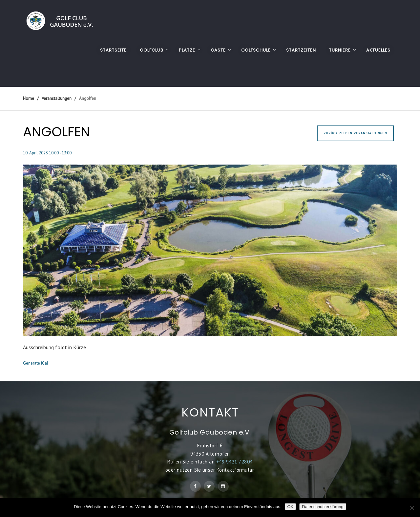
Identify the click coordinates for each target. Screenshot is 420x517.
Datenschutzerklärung (323, 507)
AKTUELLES (378, 50)
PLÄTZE (187, 50)
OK (291, 507)
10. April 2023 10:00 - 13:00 (47, 153)
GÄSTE (218, 50)
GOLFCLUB (152, 50)
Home (29, 98)
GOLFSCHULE (256, 50)
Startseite (113, 50)
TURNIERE (340, 50)
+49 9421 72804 (234, 462)
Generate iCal (36, 363)
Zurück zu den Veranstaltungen (355, 133)
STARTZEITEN (301, 50)
